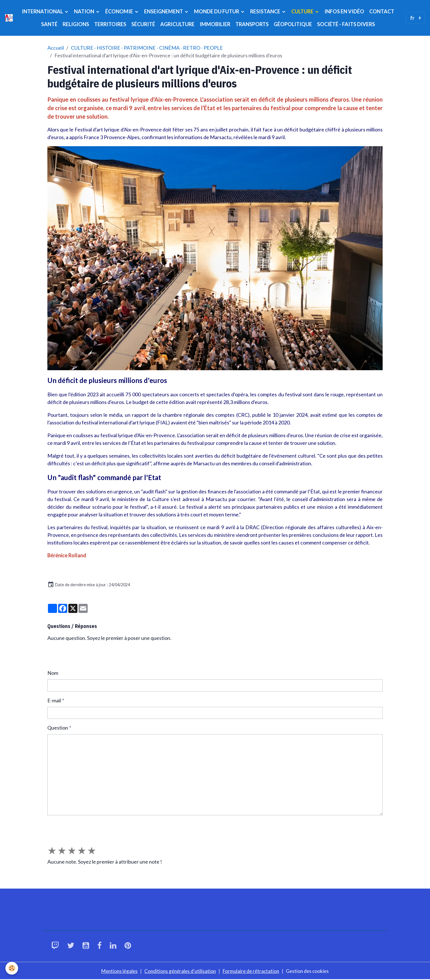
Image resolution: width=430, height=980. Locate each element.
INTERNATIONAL (43, 11)
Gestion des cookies (311, 971)
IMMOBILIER (215, 24)
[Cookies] (12, 968)
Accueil (56, 48)
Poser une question (73, 656)
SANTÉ (49, 24)
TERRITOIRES (110, 24)
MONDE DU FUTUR (217, 11)
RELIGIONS (76, 24)
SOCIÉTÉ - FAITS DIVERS (346, 24)
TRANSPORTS (252, 24)
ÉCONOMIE (120, 11)
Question (58, 728)
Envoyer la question (73, 826)
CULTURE (303, 11)
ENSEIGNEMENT (164, 11)
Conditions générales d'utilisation (179, 971)
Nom (53, 673)
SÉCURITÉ (143, 24)
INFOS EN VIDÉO (344, 11)
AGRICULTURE (177, 24)
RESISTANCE (266, 11)
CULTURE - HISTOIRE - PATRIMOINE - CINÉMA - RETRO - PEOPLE (147, 48)
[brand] (9, 18)
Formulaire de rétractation (252, 971)
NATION (85, 11)
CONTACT (382, 11)
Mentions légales (117, 971)
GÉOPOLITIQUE (293, 24)
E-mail (54, 700)
